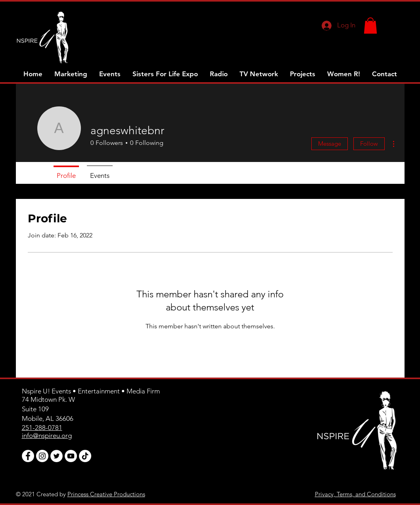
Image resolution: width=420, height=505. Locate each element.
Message (330, 144)
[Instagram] (42, 456)
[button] (370, 26)
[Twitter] (57, 456)
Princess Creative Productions (106, 494)
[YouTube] (71, 456)
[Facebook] (28, 456)
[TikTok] (85, 456)
